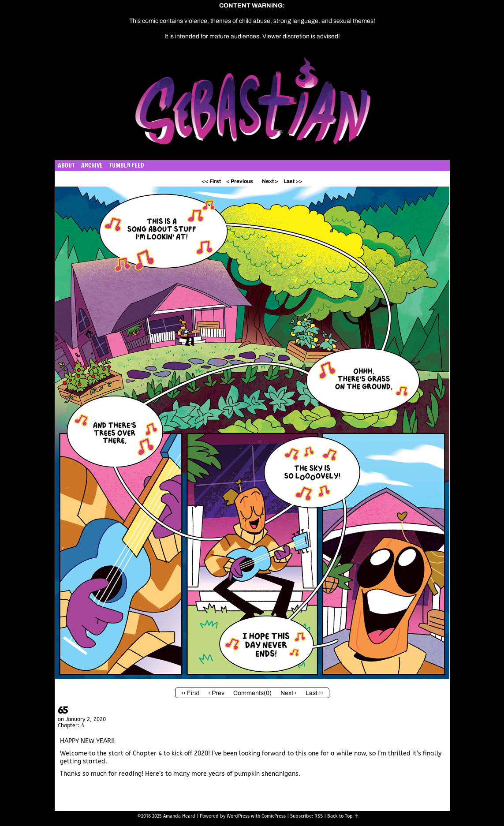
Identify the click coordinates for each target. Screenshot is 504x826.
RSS (319, 816)
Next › (289, 693)
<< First (211, 181)
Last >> (293, 181)
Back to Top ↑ (343, 816)
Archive (92, 165)
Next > (270, 181)
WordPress (238, 816)
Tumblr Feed (127, 165)
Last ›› (314, 693)
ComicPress (274, 816)
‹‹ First (190, 693)
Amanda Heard (179, 816)
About (66, 165)
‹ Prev (216, 693)
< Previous (240, 181)
